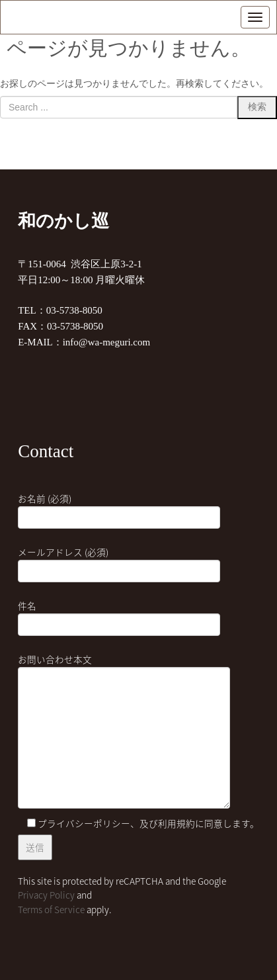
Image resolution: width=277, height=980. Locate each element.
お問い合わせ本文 (124, 732)
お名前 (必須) (119, 508)
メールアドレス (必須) (119, 561)
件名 (119, 615)
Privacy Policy (46, 895)
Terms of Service (51, 909)
